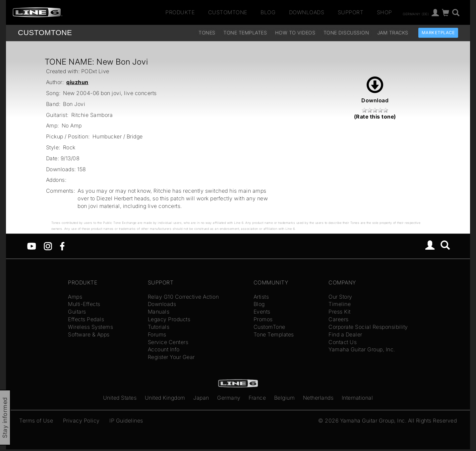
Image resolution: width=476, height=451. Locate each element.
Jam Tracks (393, 33)
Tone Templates (245, 33)
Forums (157, 334)
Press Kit (340, 312)
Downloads (307, 12)
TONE (45, 33)
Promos (263, 319)
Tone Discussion (346, 33)
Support (351, 12)
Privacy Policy (81, 421)
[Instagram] (48, 246)
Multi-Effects (84, 304)
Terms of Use (36, 421)
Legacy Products (169, 319)
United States (120, 398)
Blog (268, 12)
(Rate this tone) (375, 117)
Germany (229, 398)
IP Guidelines (126, 421)
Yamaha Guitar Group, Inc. (362, 349)
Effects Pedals (86, 319)
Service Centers (168, 342)
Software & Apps (89, 334)
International (357, 398)
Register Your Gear (171, 357)
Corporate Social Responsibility (368, 327)
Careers (339, 319)
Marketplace (438, 33)
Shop (385, 12)
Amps (75, 297)
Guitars (77, 312)
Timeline (340, 304)
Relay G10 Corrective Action (183, 297)
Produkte (180, 12)
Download (375, 90)
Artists (261, 297)
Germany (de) (416, 14)
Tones (207, 33)
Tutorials (159, 327)
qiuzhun (77, 82)
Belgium (285, 398)
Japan (201, 398)
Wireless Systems (90, 327)
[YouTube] (32, 246)
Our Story (340, 297)
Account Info (164, 349)
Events (262, 312)
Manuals (159, 312)
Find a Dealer (345, 334)
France (257, 398)
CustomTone (228, 12)
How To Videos (295, 33)
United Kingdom (165, 398)
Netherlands (318, 398)
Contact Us (343, 342)
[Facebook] (62, 246)
